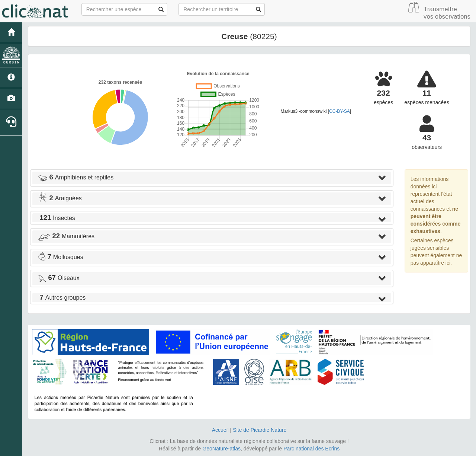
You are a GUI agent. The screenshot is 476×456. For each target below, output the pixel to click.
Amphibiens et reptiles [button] (76, 177)
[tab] (212, 178)
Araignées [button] (60, 198)
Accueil (220, 430)
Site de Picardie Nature (260, 430)
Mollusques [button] (61, 257)
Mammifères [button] (66, 236)
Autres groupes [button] (62, 298)
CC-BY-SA (340, 111)
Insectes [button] (57, 218)
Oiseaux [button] (59, 278)
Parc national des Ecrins (311, 449)
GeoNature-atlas (221, 449)
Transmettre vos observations (447, 13)
